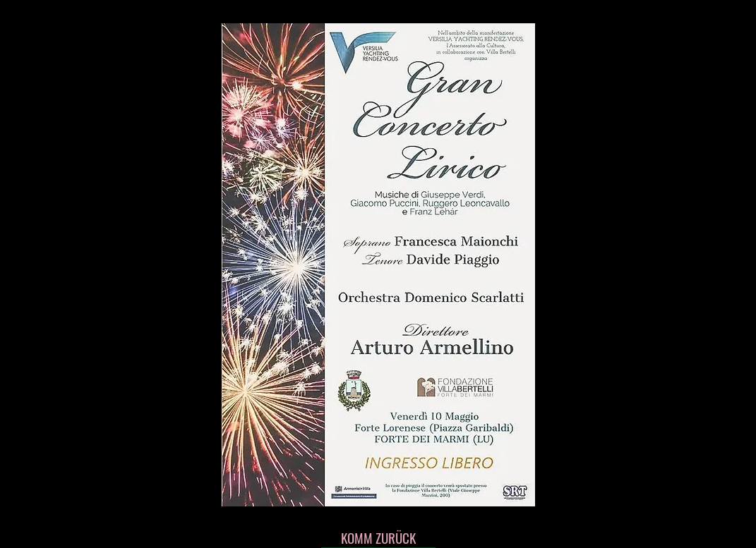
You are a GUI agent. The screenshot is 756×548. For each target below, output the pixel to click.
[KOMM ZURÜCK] (378, 537)
